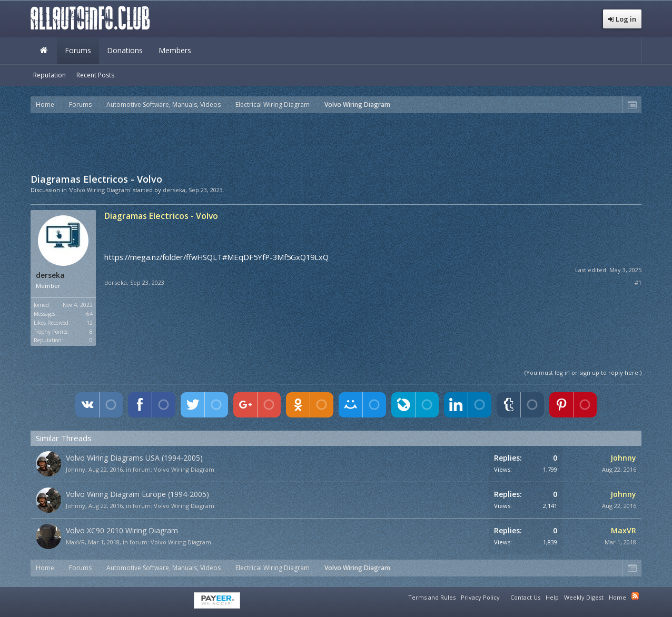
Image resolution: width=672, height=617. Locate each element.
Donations (125, 50)
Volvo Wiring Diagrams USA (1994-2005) (134, 458)
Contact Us (525, 597)
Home (44, 51)
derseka (174, 190)
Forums (78, 50)
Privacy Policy (480, 597)
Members (175, 50)
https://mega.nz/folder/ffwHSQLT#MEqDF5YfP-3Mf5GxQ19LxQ (216, 257)
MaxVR (75, 542)
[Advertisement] (336, 142)
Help (552, 597)
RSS (635, 596)
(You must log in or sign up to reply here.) (583, 372)
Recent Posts (95, 75)
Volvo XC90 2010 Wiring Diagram (122, 530)
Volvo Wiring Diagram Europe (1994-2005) (137, 494)
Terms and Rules (432, 597)
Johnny (76, 469)
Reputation (50, 75)
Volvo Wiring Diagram (184, 469)
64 (90, 314)
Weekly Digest (584, 597)
